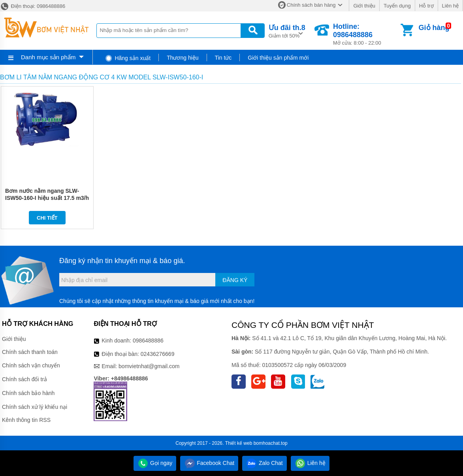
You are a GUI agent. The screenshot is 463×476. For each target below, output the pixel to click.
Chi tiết (47, 218)
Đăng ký (235, 280)
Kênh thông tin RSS (26, 420)
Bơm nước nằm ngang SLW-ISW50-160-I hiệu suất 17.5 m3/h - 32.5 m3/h (47, 198)
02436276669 (158, 354)
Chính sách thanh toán (30, 352)
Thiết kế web (239, 443)
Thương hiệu (183, 58)
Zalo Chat (264, 463)
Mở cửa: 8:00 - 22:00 (366, 34)
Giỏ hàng (434, 28)
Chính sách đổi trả (24, 379)
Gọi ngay (155, 463)
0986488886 (148, 341)
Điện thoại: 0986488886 (33, 6)
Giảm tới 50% (287, 31)
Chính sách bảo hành (28, 393)
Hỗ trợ (426, 6)
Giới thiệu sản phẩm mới (278, 58)
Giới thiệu (364, 6)
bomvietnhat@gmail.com (149, 366)
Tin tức (223, 58)
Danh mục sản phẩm (48, 57)
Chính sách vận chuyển (31, 365)
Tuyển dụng (397, 6)
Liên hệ (450, 6)
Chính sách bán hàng (311, 5)
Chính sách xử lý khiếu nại (35, 407)
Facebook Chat (209, 463)
